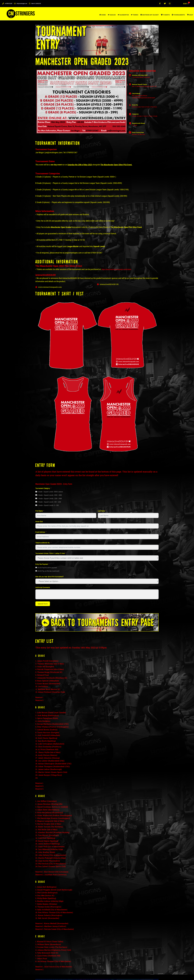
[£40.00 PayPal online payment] (36, 568)
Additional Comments (43, 587)
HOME (102, 15)
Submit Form (43, 604)
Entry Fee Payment (42, 564)
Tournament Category (43, 488)
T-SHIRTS (165, 15)
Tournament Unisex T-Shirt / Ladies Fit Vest (50, 553)
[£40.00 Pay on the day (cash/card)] (36, 571)
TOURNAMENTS (178, 15)
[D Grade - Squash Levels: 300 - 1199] (36, 502)
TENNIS (135, 15)
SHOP (190, 15)
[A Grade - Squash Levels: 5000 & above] (36, 492)
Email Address (40, 532)
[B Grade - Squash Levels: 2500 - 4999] (36, 495)
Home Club (39, 522)
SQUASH (112, 15)
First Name (39, 511)
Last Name (101, 511)
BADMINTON (123, 15)
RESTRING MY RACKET (150, 15)
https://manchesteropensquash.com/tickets (116, 269)
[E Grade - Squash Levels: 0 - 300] (36, 505)
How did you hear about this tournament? (50, 577)
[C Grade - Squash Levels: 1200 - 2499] (36, 499)
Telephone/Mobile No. (43, 543)
